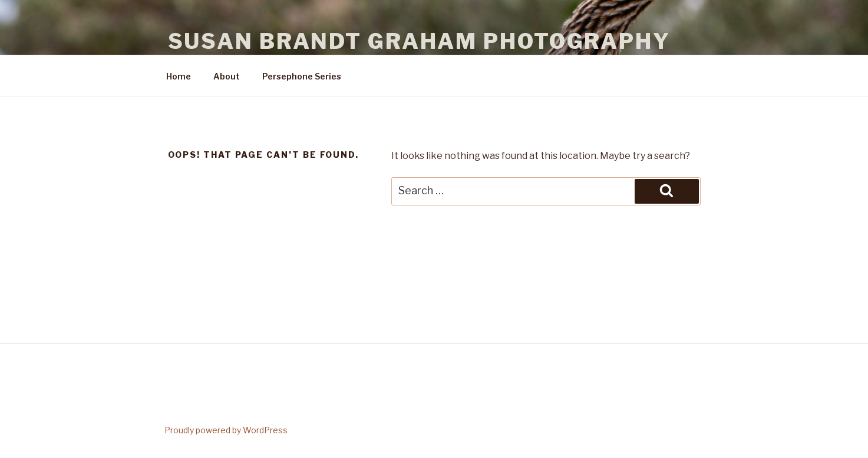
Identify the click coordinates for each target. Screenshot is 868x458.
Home (179, 76)
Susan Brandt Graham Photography (419, 41)
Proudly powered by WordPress (226, 430)
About (227, 76)
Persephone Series (302, 76)
